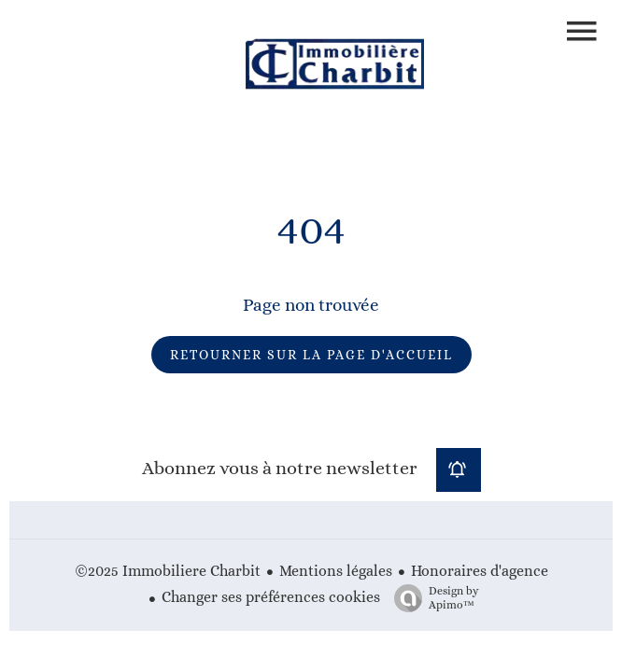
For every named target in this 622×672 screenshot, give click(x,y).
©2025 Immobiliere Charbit (168, 571)
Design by (432, 598)
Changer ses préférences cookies (271, 597)
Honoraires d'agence (480, 571)
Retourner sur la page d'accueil (311, 355)
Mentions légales (336, 571)
